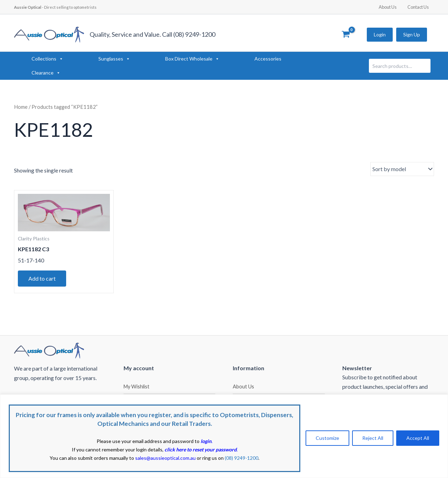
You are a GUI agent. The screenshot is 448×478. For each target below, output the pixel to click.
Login (380, 34)
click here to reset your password (201, 449)
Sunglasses (114, 59)
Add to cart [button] (42, 278)
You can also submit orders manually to (123, 458)
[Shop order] (402, 169)
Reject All (373, 438)
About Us (390, 7)
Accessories (268, 59)
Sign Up (412, 34)
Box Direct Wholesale (192, 59)
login (206, 441)
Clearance (46, 73)
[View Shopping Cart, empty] (346, 35)
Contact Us (419, 7)
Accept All (418, 438)
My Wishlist (136, 386)
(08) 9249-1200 (241, 458)
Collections (47, 59)
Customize (327, 438)
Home (21, 107)
